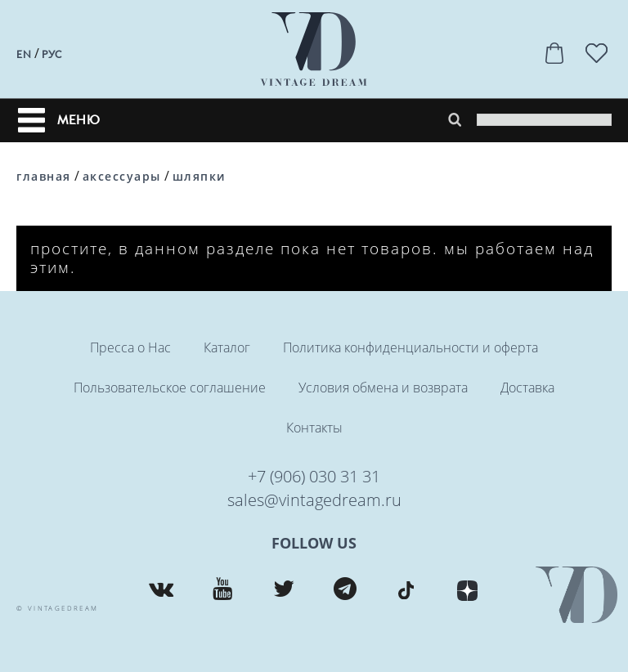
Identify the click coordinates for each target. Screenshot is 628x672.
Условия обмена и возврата (383, 388)
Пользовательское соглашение (170, 388)
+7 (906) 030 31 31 (314, 476)
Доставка (527, 388)
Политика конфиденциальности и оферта (410, 347)
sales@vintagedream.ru (314, 500)
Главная (44, 176)
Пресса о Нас (130, 347)
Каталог (227, 347)
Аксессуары (122, 176)
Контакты (314, 428)
